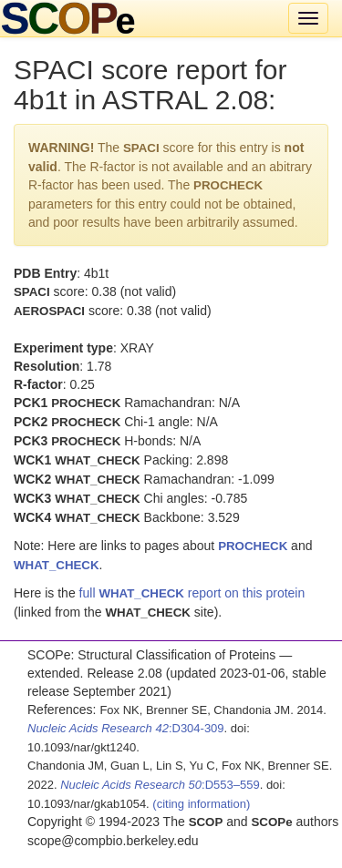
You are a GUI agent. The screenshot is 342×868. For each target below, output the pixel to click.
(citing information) (201, 804)
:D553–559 (160, 785)
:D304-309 (126, 728)
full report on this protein (192, 593)
